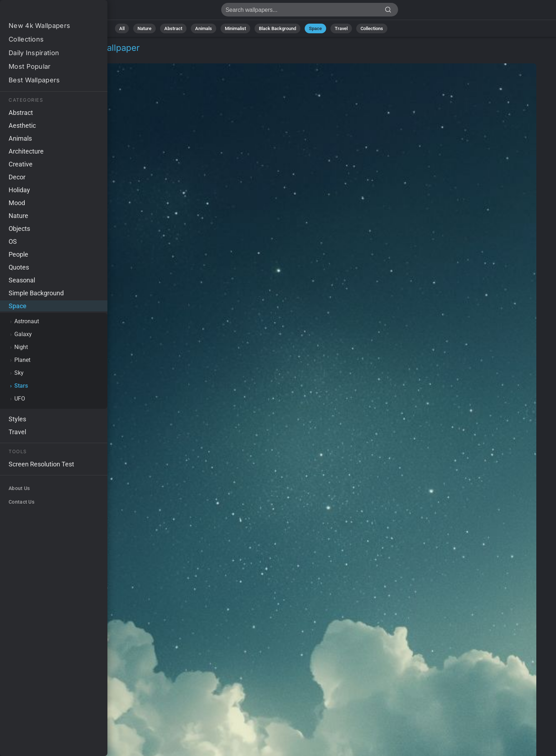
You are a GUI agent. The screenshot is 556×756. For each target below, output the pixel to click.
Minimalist (235, 28)
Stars (51, 56)
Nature (144, 28)
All (122, 28)
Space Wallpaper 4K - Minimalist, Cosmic (43, 12)
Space (315, 28)
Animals (204, 28)
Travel (341, 28)
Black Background (277, 28)
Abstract (173, 28)
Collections (372, 28)
